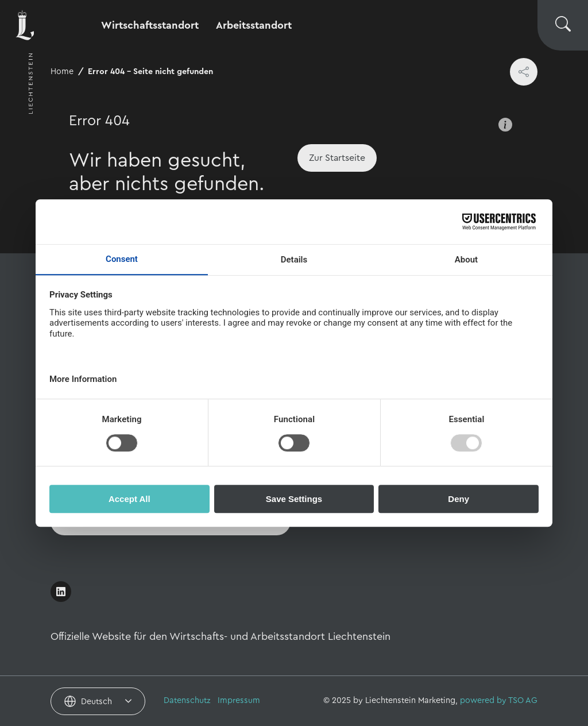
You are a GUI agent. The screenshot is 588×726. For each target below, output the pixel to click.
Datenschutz (187, 700)
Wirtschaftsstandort (150, 25)
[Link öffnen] (61, 592)
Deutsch (96, 702)
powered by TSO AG (499, 700)
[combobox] (98, 701)
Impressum (239, 700)
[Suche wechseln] (563, 25)
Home (62, 72)
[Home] (337, 158)
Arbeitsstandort (254, 25)
